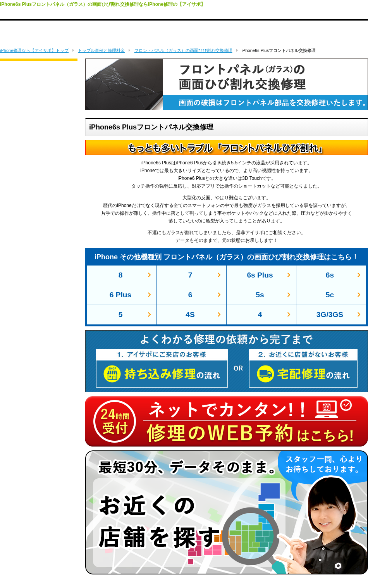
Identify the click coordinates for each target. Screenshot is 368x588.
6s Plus (260, 275)
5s (260, 295)
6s (330, 275)
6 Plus (121, 295)
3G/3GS (330, 315)
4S (190, 315)
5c (330, 295)
